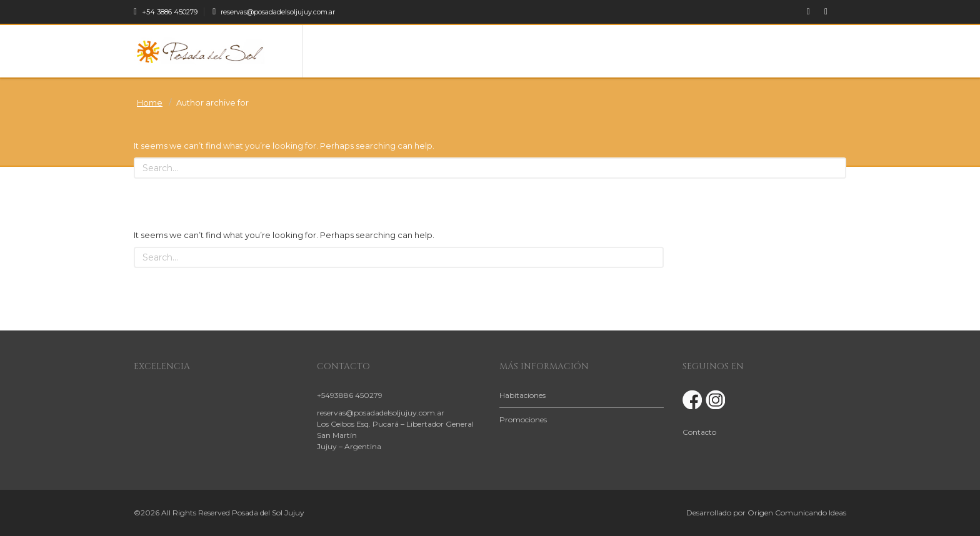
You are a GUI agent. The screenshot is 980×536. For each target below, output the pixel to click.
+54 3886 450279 (166, 12)
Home (150, 102)
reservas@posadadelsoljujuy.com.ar (274, 12)
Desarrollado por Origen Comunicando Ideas (766, 513)
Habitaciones (522, 395)
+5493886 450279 (350, 395)
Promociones (523, 419)
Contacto (699, 432)
